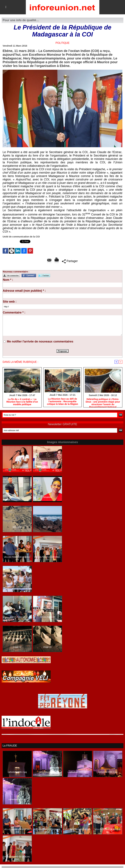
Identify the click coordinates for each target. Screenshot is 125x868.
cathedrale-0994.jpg (17, 799)
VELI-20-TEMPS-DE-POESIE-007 (47, 558)
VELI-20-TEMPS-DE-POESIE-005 (17, 558)
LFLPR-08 (17, 467)
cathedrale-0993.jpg (47, 772)
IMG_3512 (47, 527)
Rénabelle (47, 497)
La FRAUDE (10, 746)
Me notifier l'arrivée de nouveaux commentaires (40, 342)
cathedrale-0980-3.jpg (108, 772)
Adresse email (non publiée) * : (24, 291)
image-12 (17, 647)
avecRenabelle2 (17, 497)
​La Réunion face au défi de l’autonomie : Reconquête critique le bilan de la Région (63, 401)
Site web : (10, 302)
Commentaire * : (14, 313)
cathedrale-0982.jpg (78, 772)
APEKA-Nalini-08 (47, 617)
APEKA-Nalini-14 (17, 617)
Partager (70, 261)
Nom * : (8, 280)
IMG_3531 (17, 527)
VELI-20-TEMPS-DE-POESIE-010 (17, 858)
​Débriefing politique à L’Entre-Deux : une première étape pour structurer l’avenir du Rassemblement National (103, 402)
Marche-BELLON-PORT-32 (17, 587)
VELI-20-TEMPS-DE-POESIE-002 (108, 831)
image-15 (47, 647)
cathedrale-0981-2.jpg (17, 772)
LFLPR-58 (47, 467)
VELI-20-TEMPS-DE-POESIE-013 (78, 831)
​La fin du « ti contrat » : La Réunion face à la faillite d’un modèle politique (22, 402)
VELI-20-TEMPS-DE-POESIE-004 (17, 831)
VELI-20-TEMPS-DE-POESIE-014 (47, 831)
